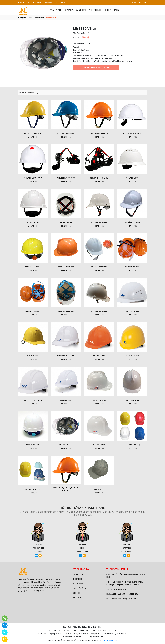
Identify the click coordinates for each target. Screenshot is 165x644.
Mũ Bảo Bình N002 (66, 267)
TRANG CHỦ (56, 10)
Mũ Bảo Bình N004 (33, 311)
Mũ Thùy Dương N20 (33, 133)
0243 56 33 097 (122, 589)
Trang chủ (22, 18)
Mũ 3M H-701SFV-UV (132, 133)
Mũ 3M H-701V (132, 178)
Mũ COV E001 (99, 356)
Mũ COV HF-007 (132, 356)
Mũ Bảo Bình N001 (99, 222)
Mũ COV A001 (33, 356)
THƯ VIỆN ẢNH (96, 10)
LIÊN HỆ (107, 10)
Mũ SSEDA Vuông (99, 445)
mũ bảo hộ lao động (36, 18)
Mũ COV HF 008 (132, 311)
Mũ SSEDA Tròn (99, 400)
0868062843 (96, 68)
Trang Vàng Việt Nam (110, 640)
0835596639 (38, 551)
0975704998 (127, 551)
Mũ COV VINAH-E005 (66, 356)
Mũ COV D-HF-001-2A (33, 400)
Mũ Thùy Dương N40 (66, 133)
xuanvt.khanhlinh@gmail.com (124, 599)
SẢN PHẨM (81, 10)
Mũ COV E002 (66, 400)
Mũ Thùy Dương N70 (99, 133)
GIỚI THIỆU (70, 10)
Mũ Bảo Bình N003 (99, 267)
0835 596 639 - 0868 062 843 (126, 594)
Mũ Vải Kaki (99, 489)
